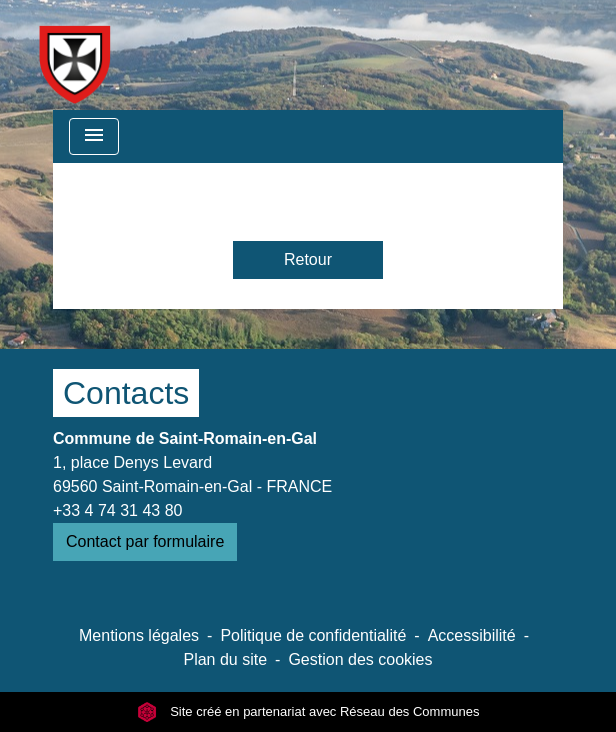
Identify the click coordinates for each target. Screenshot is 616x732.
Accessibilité (472, 635)
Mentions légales (139, 635)
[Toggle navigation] (94, 136)
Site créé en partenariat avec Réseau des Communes (308, 711)
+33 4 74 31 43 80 (117, 510)
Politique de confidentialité (313, 635)
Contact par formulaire (145, 541)
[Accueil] (74, 55)
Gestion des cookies (360, 659)
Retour (308, 259)
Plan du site (225, 659)
